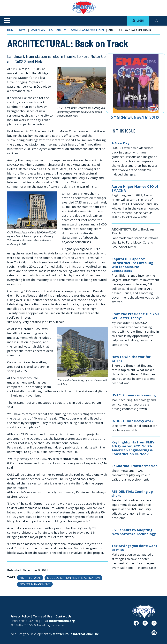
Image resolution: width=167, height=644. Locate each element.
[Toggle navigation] (7, 21)
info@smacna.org (62, 621)
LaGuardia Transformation (135, 466)
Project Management (35, 584)
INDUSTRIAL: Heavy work (133, 421)
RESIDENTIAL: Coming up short (132, 494)
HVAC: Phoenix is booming (134, 395)
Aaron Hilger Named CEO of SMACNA (135, 189)
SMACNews (38, 30)
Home (11, 30)
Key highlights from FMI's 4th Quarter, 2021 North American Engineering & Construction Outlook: (133, 448)
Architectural (30, 578)
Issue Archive (58, 30)
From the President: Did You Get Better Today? (135, 316)
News (23, 30)
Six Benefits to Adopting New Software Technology (134, 532)
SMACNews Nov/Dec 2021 (88, 30)
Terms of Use (43, 616)
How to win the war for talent (131, 359)
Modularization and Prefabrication (73, 578)
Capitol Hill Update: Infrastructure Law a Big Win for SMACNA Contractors (132, 265)
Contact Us (63, 616)
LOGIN (138, 21)
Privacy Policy (20, 616)
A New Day (120, 143)
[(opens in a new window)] (136, 624)
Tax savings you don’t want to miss (134, 548)
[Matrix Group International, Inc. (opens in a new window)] (76, 634)
